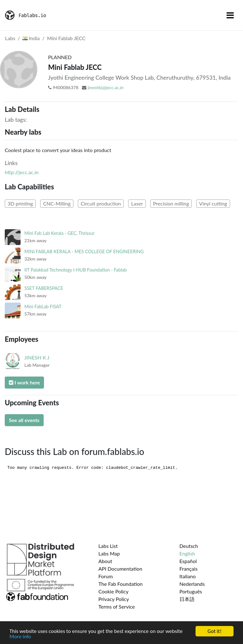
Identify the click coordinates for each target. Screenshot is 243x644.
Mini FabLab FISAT (43, 307)
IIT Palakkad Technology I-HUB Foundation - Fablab (76, 270)
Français (188, 569)
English (187, 553)
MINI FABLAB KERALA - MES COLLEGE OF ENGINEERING (84, 251)
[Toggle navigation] (230, 15)
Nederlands (192, 584)
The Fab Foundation (121, 584)
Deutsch (189, 546)
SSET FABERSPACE (44, 288)
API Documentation (120, 569)
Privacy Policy (114, 599)
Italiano (188, 576)
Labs (10, 38)
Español (188, 561)
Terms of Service (117, 607)
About (105, 561)
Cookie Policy (113, 591)
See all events (24, 420)
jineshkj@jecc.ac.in (106, 87)
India (31, 38)
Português (191, 591)
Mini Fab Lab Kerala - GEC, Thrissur (59, 233)
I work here (24, 382)
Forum (106, 576)
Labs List (108, 546)
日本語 (187, 599)
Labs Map (109, 553)
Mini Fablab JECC (66, 38)
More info (20, 637)
